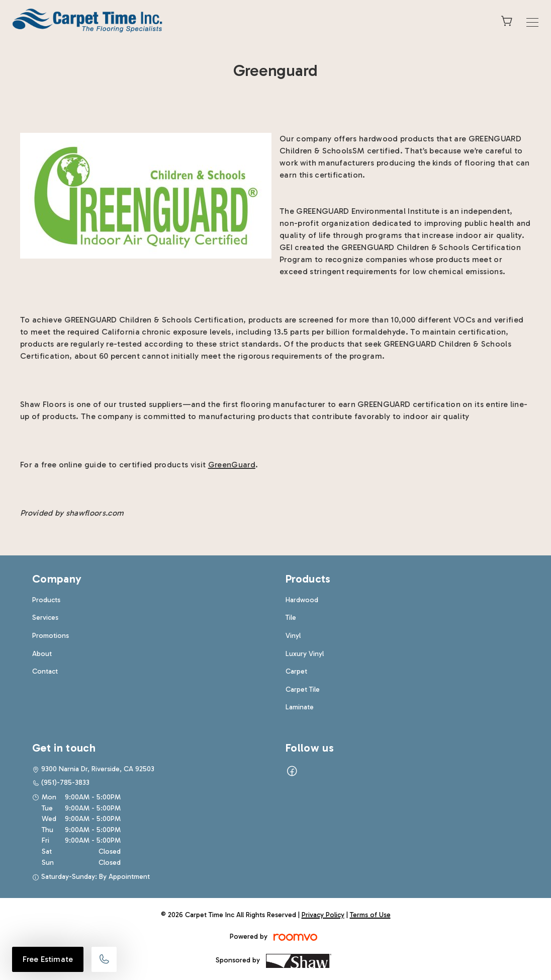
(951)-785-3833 (65, 783)
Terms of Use (370, 915)
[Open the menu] (532, 22)
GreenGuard (232, 465)
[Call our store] (104, 959)
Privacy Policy (323, 915)
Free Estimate (48, 959)
